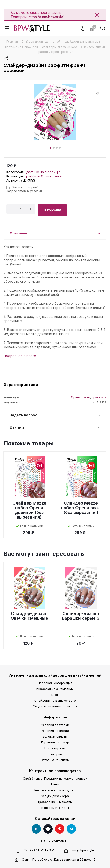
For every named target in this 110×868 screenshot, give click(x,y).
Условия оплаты (55, 736)
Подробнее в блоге (20, 356)
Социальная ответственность (55, 706)
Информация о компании (55, 689)
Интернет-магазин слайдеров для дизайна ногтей (55, 675)
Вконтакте (36, 829)
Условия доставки (55, 725)
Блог (55, 695)
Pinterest (60, 829)
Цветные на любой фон (44, 172)
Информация (55, 717)
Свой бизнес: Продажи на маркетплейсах (55, 778)
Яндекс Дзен (48, 829)
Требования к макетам (55, 802)
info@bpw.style (83, 850)
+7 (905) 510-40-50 (39, 850)
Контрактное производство (55, 771)
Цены (55, 784)
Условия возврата (55, 731)
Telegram (71, 829)
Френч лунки (51, 176)
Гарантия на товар (55, 742)
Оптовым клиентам (55, 760)
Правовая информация (55, 683)
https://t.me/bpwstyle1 (46, 17)
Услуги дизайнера (55, 796)
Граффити (32, 176)
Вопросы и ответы (55, 808)
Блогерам (55, 754)
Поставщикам (55, 748)
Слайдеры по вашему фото (55, 700)
